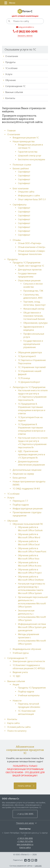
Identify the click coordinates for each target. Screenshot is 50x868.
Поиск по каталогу (17, 731)
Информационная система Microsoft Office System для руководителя (32, 627)
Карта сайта (13, 723)
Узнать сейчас (24, 786)
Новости (17, 701)
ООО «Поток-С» (11, 799)
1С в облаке (11, 68)
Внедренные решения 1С (26, 138)
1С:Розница (24, 378)
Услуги (9, 74)
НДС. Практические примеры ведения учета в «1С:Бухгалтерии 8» (31, 454)
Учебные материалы (29, 695)
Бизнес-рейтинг (21, 168)
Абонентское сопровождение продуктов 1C (25, 750)
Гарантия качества (28, 152)
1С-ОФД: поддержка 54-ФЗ (26, 489)
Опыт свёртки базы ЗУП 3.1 (32, 199)
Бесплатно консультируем (32, 159)
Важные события (14, 92)
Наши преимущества (24, 141)
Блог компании (21, 188)
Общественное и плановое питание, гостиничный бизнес (34, 316)
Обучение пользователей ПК (28, 524)
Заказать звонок (25, 36)
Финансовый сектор (34, 309)
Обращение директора (30, 352)
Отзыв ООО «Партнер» (30, 243)
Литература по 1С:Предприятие (29, 387)
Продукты (10, 62)
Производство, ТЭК (33, 291)
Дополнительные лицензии (27, 470)
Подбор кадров (21, 505)
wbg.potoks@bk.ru (25, 844)
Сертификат (24, 172)
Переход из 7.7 (20, 501)
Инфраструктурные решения (28, 509)
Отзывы (17, 240)
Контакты (10, 98)
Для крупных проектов (30, 270)
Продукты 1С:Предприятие (27, 263)
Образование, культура (35, 323)
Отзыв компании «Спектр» (32, 247)
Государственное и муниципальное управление (33, 344)
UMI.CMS (38, 866)
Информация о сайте (29, 196)
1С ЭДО (16, 676)
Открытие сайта (26, 192)
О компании (12, 56)
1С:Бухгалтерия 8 (27, 356)
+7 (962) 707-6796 (25, 841)
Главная (11, 131)
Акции (16, 684)
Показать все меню (25, 823)
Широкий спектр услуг (30, 156)
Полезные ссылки (22, 165)
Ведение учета (20, 672)
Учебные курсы (21, 653)
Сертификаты (20, 205)
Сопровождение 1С (15, 86)
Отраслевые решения (29, 280)
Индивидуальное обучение (27, 649)
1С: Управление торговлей (32, 367)
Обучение (11, 80)
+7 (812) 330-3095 (25, 838)
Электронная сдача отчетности (29, 661)
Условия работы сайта (19, 727)
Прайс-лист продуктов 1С (31, 266)
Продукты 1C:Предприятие (32, 688)
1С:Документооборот (29, 382)
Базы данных (19, 478)
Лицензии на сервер (23, 474)
